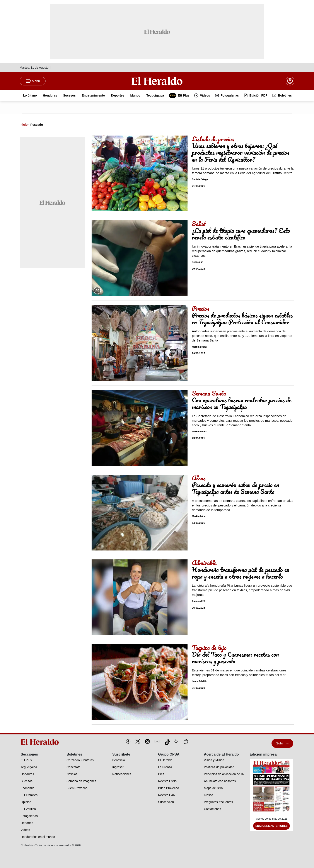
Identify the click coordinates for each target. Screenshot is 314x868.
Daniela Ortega (200, 180)
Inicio (24, 125)
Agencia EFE (199, 601)
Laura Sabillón (200, 682)
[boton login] (290, 81)
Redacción (198, 262)
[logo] (41, 742)
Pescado (37, 125)
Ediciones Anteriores (271, 826)
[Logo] (157, 81)
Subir (282, 743)
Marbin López (199, 347)
